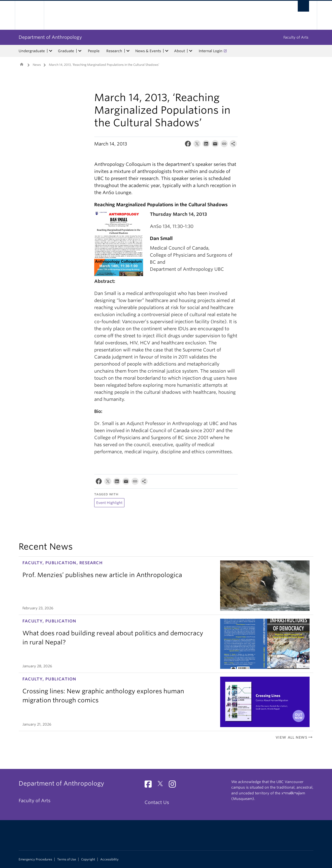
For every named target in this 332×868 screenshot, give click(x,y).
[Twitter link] (162, 785)
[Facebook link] (150, 785)
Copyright (88, 859)
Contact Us (157, 802)
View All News (294, 737)
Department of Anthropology (50, 37)
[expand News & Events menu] (167, 51)
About (179, 51)
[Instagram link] (174, 785)
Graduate (66, 51)
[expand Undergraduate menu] (51, 51)
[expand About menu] (191, 51)
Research (114, 51)
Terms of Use (67, 859)
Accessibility (109, 859)
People (94, 51)
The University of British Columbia (29, 15)
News (37, 65)
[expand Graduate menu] (80, 51)
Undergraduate (32, 51)
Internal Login (211, 51)
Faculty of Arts (296, 37)
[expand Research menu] (128, 51)
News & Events (148, 51)
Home (22, 64)
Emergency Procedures (35, 859)
